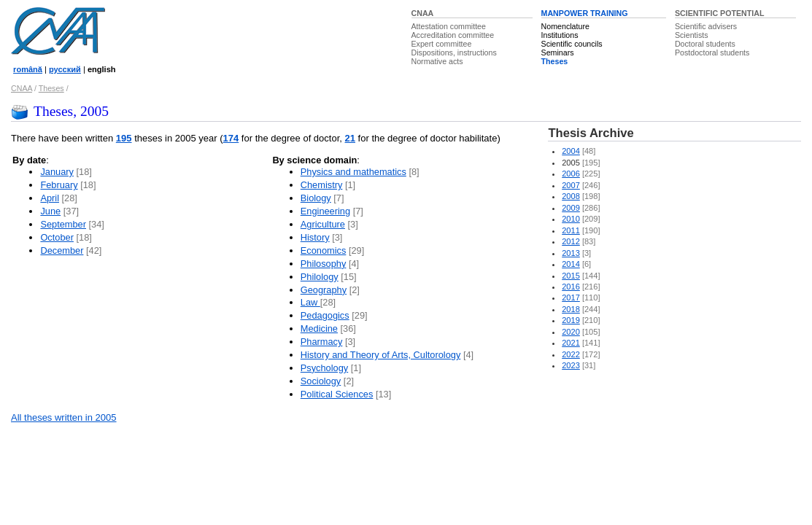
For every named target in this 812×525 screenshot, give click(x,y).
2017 (571, 297)
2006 (571, 174)
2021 (571, 343)
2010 (571, 219)
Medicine (319, 328)
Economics (324, 250)
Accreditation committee (453, 35)
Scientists (692, 35)
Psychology (324, 368)
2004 (571, 151)
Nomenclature (565, 26)
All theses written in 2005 (64, 417)
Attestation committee (449, 26)
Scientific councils (572, 44)
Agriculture (323, 224)
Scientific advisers (706, 26)
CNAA (423, 13)
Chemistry (322, 185)
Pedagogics (325, 315)
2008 (571, 196)
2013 (571, 253)
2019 (571, 320)
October (57, 237)
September (63, 224)
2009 (571, 208)
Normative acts (437, 61)
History (315, 237)
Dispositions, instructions (454, 52)
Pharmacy (322, 342)
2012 (571, 241)
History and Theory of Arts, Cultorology (381, 355)
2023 (571, 365)
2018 (571, 309)
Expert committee (442, 44)
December (62, 250)
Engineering (325, 211)
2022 (571, 354)
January (57, 172)
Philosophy (324, 264)
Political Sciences (337, 394)
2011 (571, 230)
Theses (555, 61)
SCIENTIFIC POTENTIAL (720, 13)
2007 (571, 185)
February (59, 185)
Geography (324, 290)
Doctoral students (705, 44)
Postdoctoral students (712, 52)
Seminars (558, 52)
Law (310, 302)
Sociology (321, 381)
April (50, 198)
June (50, 211)
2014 (571, 264)
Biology (316, 198)
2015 (571, 276)
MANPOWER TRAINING (585, 13)
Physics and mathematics (353, 172)
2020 (571, 332)
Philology (320, 277)
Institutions (560, 35)
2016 (571, 287)
